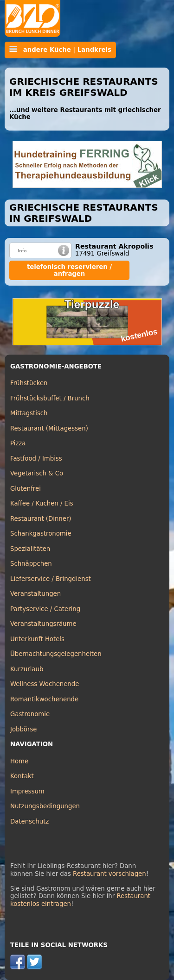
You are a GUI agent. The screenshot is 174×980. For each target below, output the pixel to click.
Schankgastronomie (41, 534)
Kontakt (22, 776)
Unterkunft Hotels (37, 639)
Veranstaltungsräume (43, 624)
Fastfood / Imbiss (36, 459)
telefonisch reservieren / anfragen (69, 270)
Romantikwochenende (44, 699)
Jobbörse (24, 729)
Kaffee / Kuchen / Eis (42, 503)
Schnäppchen (31, 564)
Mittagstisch (29, 413)
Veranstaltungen (35, 594)
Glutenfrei (26, 489)
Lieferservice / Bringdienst (51, 579)
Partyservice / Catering (45, 609)
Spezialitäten (30, 549)
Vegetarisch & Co (37, 473)
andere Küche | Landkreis (60, 50)
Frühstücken (29, 383)
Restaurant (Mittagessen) (49, 428)
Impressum (27, 791)
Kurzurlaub (27, 669)
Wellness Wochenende (45, 684)
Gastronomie (30, 714)
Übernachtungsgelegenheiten (56, 654)
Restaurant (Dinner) (41, 519)
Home (19, 761)
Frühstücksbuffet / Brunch (50, 398)
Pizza (18, 443)
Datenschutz (29, 821)
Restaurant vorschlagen (110, 874)
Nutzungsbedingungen (45, 806)
